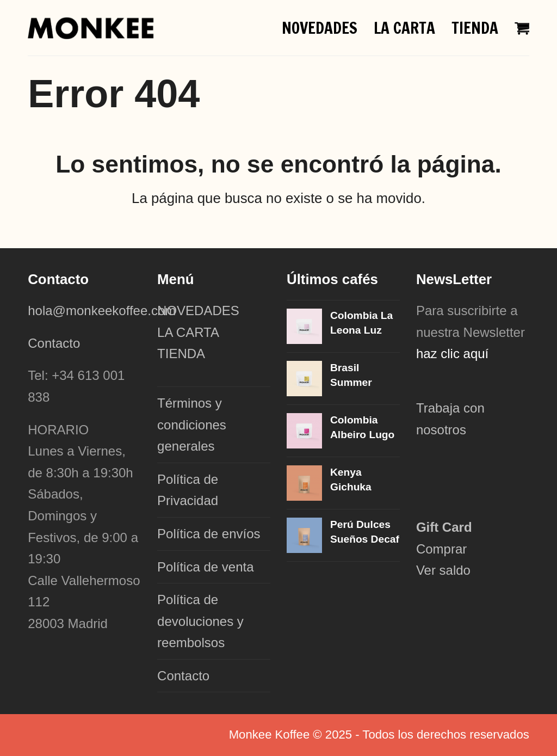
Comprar (441, 549)
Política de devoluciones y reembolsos (200, 621)
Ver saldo (443, 570)
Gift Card (444, 527)
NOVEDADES (198, 311)
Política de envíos (209, 534)
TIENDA (181, 354)
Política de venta (205, 567)
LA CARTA (188, 332)
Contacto (54, 343)
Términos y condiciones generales (192, 425)
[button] (523, 27)
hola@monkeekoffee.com (104, 311)
